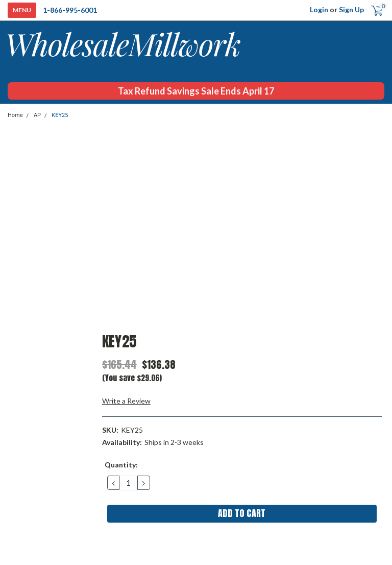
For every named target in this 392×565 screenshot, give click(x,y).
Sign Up (351, 9)
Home (15, 115)
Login (319, 9)
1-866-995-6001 (70, 10)
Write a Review (126, 401)
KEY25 (60, 115)
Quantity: (121, 465)
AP (37, 115)
